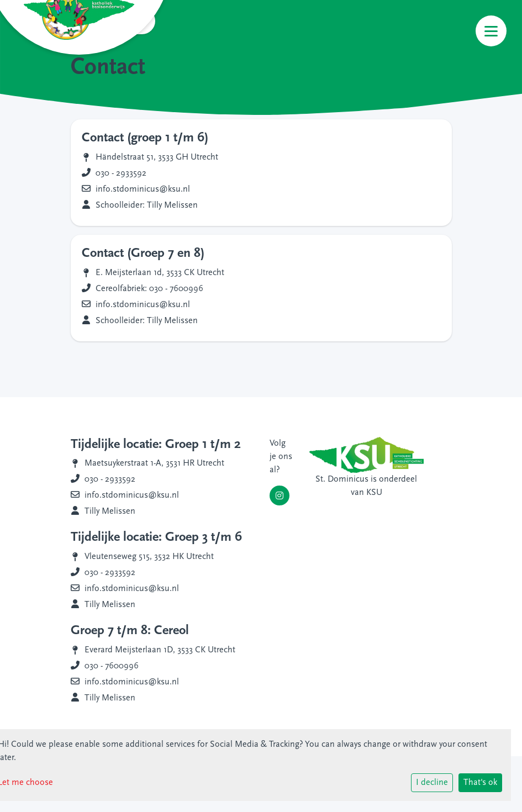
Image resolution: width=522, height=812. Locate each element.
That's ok (480, 783)
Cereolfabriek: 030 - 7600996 (149, 289)
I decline (432, 783)
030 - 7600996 (112, 666)
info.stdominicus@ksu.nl (143, 189)
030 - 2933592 (121, 173)
